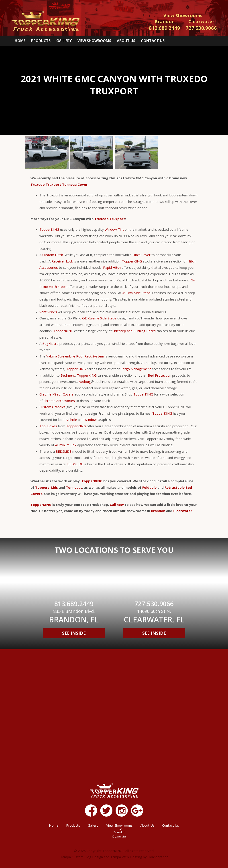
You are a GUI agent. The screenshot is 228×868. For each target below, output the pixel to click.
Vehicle (72, 420)
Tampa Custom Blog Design (81, 857)
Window (91, 420)
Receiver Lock (62, 261)
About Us (126, 41)
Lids (55, 487)
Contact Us (153, 41)
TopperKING (49, 229)
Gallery (64, 41)
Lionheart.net (158, 857)
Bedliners (68, 375)
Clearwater (183, 511)
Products (41, 41)
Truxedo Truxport (110, 219)
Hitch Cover (141, 255)
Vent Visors (48, 312)
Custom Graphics (52, 407)
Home (20, 41)
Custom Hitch (53, 255)
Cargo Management (136, 369)
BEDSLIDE (64, 451)
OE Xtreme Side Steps (99, 318)
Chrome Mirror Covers (57, 394)
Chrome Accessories (59, 401)
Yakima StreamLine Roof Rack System (75, 356)
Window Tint (114, 229)
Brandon (158, 511)
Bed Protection (160, 375)
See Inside (74, 633)
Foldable (149, 487)
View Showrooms (94, 41)
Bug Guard (50, 343)
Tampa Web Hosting (126, 857)
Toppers (42, 487)
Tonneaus (74, 487)
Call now (117, 505)
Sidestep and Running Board (134, 331)
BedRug (85, 382)
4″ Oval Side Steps (136, 293)
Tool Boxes (48, 426)
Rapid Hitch (112, 267)
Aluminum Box (66, 445)
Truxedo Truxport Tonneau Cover (59, 184)
